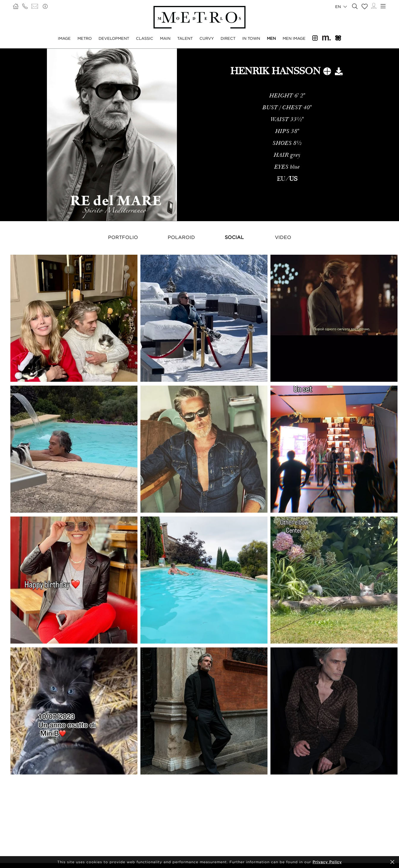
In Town (251, 38)
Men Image (294, 38)
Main (165, 38)
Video (283, 237)
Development (114, 38)
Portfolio (123, 237)
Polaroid (181, 237)
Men (271, 38)
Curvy (207, 38)
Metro (85, 38)
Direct (228, 38)
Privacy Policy (327, 862)
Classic (145, 38)
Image (64, 38)
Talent (185, 38)
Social (234, 237)
